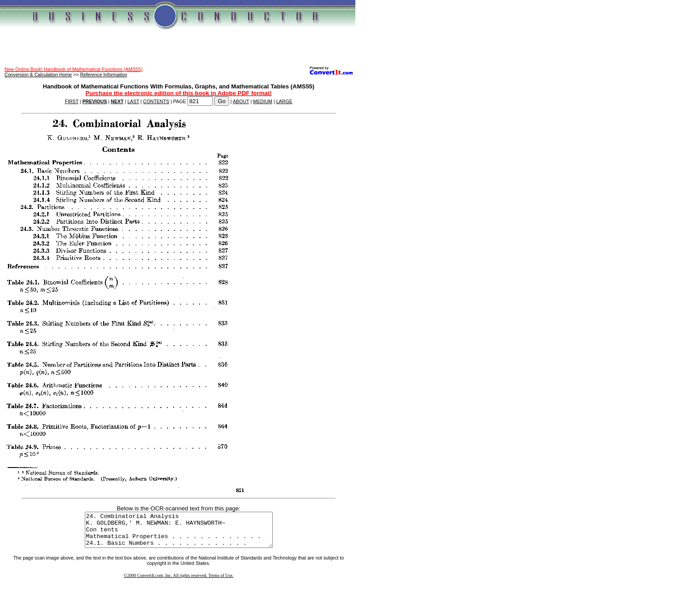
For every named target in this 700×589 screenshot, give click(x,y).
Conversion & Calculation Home (38, 75)
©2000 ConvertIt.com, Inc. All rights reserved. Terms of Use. (179, 582)
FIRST (72, 101)
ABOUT (241, 101)
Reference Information (103, 75)
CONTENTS (156, 101)
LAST (133, 101)
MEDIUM (263, 101)
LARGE (284, 101)
